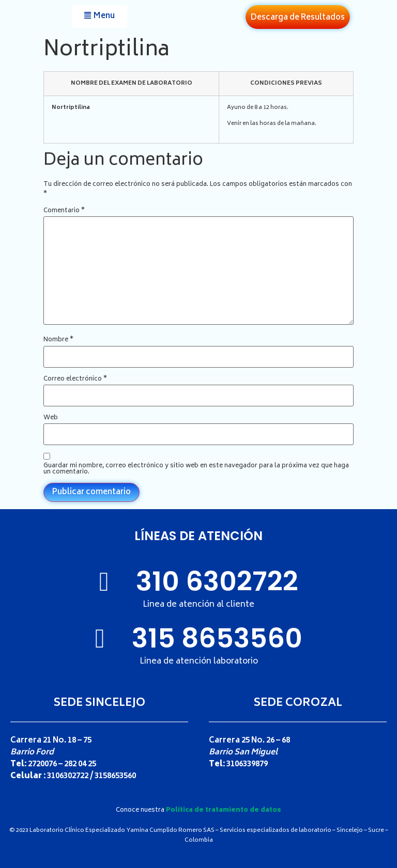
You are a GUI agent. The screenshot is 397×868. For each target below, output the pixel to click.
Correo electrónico (75, 380)
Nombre (58, 340)
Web (51, 418)
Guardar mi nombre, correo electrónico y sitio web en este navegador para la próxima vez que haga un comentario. (196, 469)
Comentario (64, 211)
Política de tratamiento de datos (224, 810)
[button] (100, 16)
